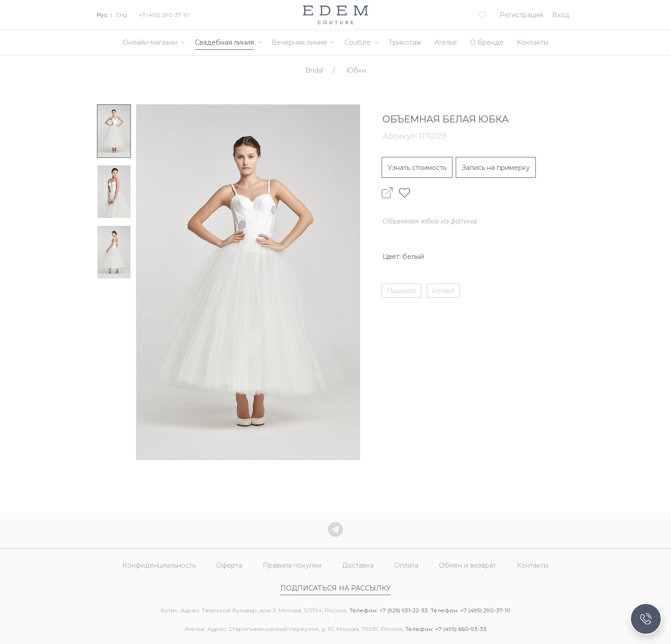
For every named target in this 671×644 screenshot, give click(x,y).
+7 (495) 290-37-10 (164, 15)
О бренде (487, 42)
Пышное (401, 291)
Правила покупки (292, 565)
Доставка (358, 565)
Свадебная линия (224, 42)
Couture (358, 42)
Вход (561, 15)
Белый (443, 291)
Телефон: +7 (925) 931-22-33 (389, 610)
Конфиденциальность (159, 565)
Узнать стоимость (417, 168)
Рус (102, 15)
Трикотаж (405, 42)
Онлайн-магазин (150, 42)
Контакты (533, 42)
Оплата (406, 565)
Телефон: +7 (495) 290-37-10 (471, 610)
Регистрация (521, 15)
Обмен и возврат (468, 565)
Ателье (446, 42)
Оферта (229, 565)
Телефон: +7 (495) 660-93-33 (446, 629)
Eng (122, 15)
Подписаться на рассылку (336, 588)
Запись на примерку (496, 168)
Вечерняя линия (299, 42)
